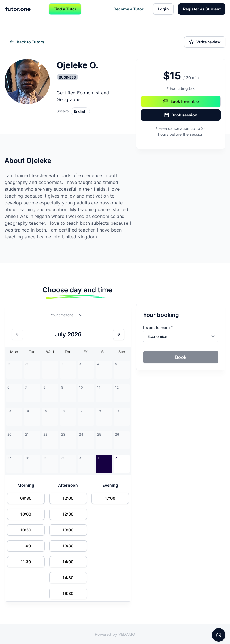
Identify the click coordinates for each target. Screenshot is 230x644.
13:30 (68, 546)
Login (163, 9)
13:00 (68, 530)
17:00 (110, 498)
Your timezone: (62, 315)
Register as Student (202, 9)
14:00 (68, 562)
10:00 (26, 514)
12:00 (68, 498)
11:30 (26, 562)
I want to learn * (158, 327)
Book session (181, 115)
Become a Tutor (129, 9)
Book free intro (181, 101)
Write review (205, 42)
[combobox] (81, 316)
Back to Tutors (27, 42)
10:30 (26, 530)
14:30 (68, 578)
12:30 (68, 514)
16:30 (68, 593)
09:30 (26, 498)
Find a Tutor (65, 9)
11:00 (26, 546)
